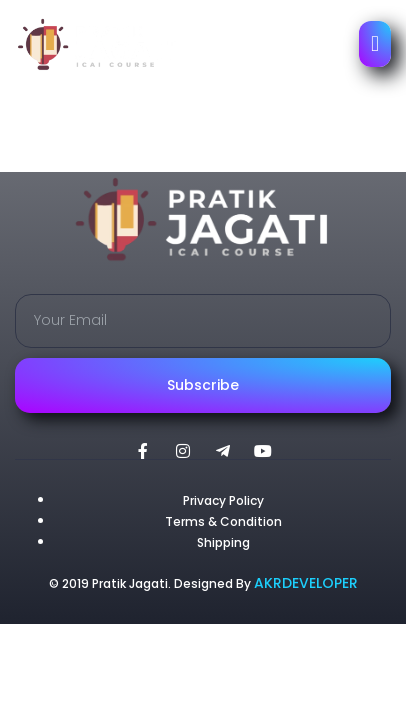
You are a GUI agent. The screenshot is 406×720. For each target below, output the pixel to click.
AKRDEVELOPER (306, 583)
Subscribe (203, 385)
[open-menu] (375, 44)
